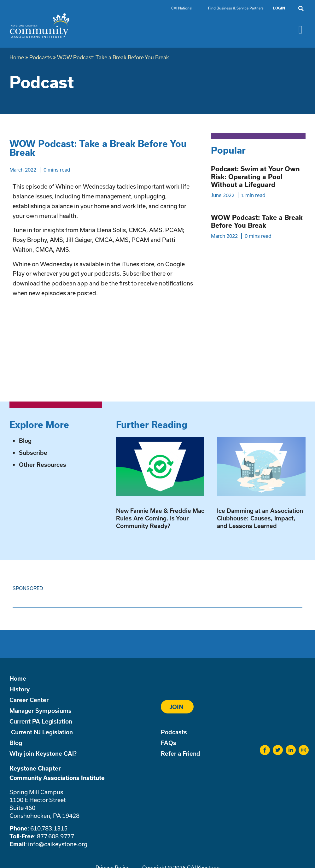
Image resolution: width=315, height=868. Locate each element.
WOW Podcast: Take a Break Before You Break (257, 221)
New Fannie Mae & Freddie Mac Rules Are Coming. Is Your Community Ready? (160, 518)
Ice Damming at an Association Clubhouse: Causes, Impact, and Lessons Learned (260, 518)
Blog (25, 441)
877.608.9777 (55, 836)
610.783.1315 (49, 828)
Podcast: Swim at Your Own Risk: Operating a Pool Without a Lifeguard (255, 177)
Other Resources (43, 465)
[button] (301, 9)
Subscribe (33, 453)
